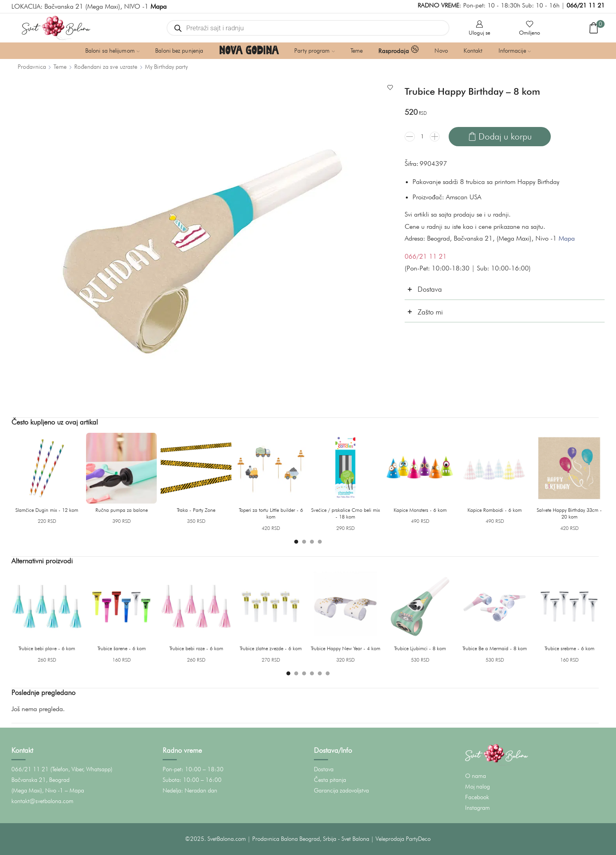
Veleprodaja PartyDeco (403, 839)
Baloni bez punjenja (179, 51)
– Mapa (74, 791)
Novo (441, 51)
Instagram (478, 808)
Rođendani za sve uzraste (106, 67)
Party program (314, 51)
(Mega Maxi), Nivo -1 (37, 791)
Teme (357, 51)
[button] (296, 542)
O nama (476, 776)
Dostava (324, 769)
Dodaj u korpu (505, 136)
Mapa (567, 238)
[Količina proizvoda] (422, 136)
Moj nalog (478, 787)
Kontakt (473, 51)
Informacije (515, 51)
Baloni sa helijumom (112, 51)
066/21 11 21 (586, 5)
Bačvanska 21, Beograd (40, 780)
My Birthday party (166, 67)
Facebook (477, 797)
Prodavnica (32, 67)
